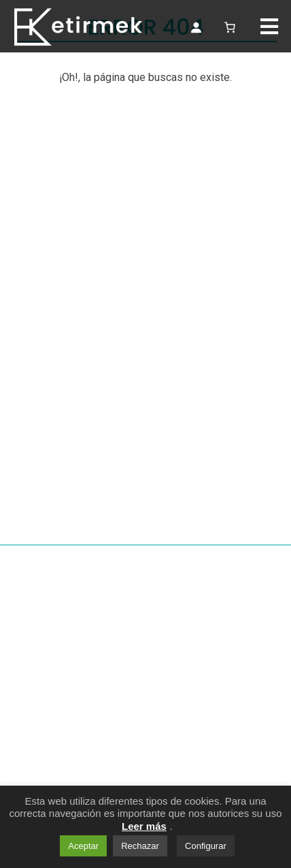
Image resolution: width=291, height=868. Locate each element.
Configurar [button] (206, 846)
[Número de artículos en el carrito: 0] (230, 26)
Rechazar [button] (140, 846)
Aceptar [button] (83, 846)
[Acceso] (196, 27)
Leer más (144, 826)
